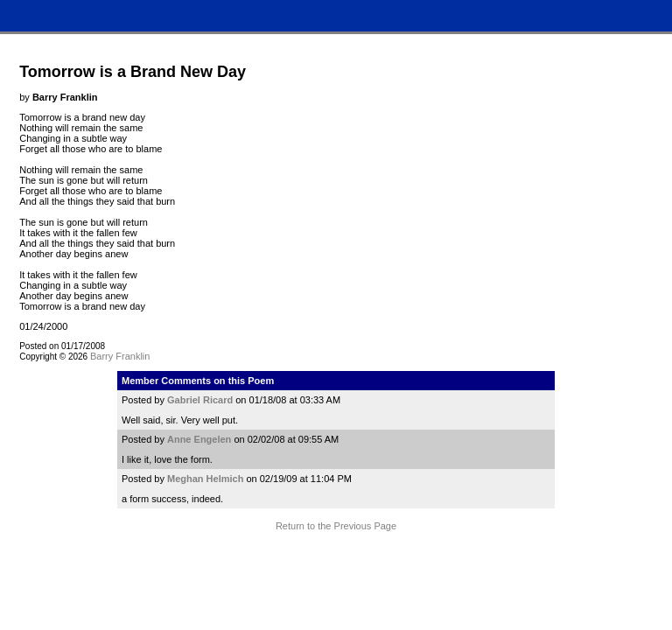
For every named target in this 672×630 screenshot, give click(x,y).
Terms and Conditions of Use (336, 559)
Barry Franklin (120, 356)
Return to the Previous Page (336, 526)
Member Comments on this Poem (198, 381)
